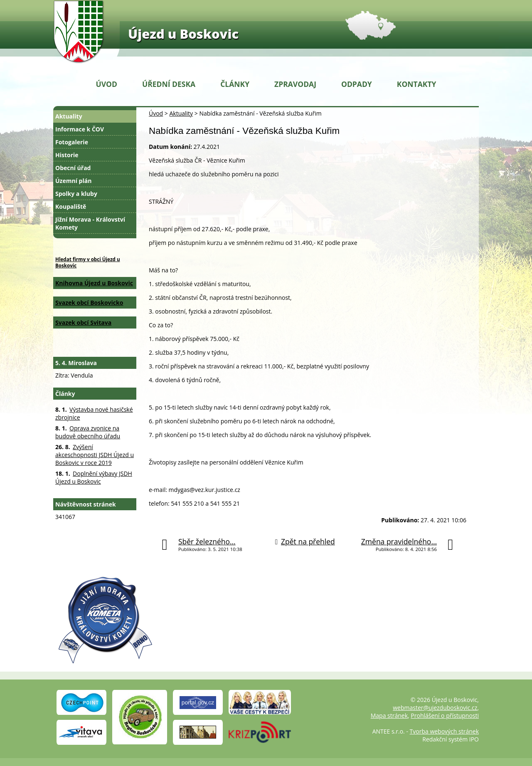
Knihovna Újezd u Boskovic (94, 283)
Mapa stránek (389, 715)
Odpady (357, 84)
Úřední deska (169, 84)
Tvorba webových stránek (444, 731)
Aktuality (181, 113)
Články (235, 84)
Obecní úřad (73, 168)
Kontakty (417, 84)
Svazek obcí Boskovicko (89, 303)
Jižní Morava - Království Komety (90, 223)
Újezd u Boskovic (183, 34)
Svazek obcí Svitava (83, 322)
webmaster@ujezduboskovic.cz (435, 708)
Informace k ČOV (80, 129)
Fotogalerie (72, 142)
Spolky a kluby (76, 194)
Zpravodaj (295, 84)
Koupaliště (71, 206)
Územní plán (73, 181)
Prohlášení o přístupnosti (445, 715)
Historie (67, 155)
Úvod (107, 84)
